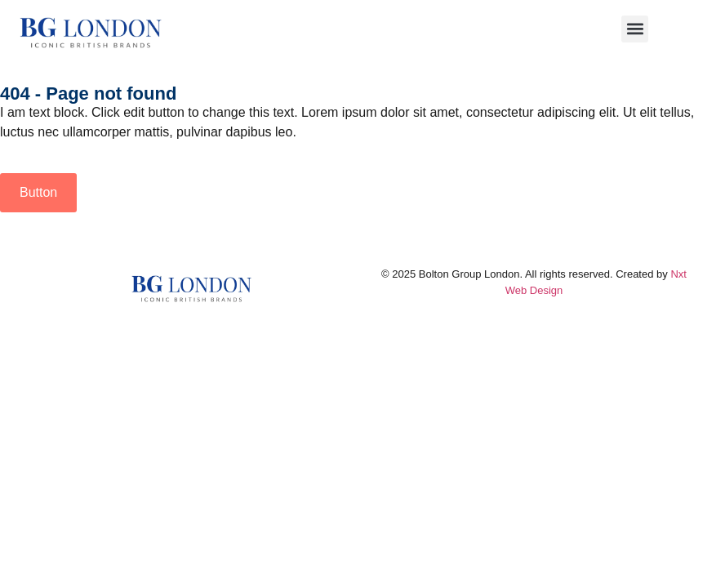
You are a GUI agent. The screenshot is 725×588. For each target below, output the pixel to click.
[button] (635, 29)
